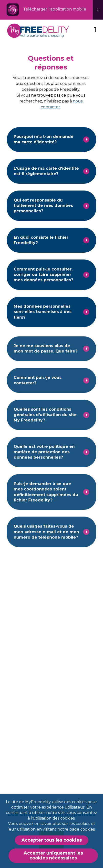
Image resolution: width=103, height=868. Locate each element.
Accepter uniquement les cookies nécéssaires (53, 856)
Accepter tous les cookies (52, 840)
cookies (88, 829)
